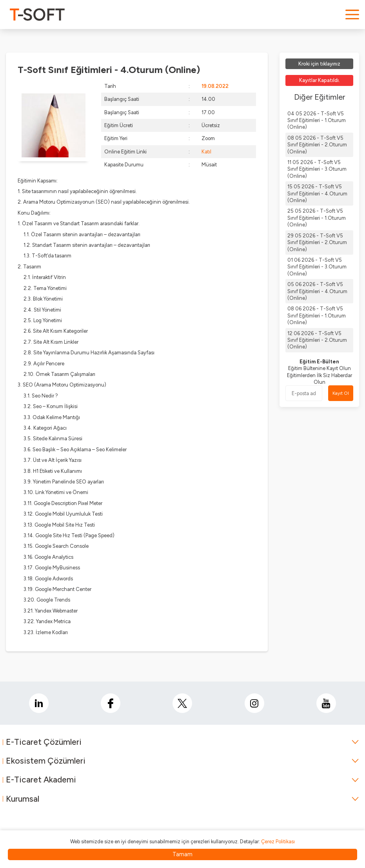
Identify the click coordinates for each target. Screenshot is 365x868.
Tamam (182, 854)
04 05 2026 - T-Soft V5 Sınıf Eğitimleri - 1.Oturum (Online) (317, 120)
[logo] (37, 15)
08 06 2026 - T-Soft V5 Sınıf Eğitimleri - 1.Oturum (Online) (317, 315)
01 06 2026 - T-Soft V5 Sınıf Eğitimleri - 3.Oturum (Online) (317, 267)
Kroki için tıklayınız (319, 64)
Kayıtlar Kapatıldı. (320, 80)
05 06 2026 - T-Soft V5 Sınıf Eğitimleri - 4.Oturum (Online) (317, 291)
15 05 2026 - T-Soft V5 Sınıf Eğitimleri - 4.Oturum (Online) (317, 193)
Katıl (206, 152)
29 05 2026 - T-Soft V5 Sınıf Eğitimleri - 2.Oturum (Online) (317, 243)
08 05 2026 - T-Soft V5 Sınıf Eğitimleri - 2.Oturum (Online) (317, 145)
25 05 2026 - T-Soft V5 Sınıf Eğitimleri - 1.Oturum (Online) (317, 218)
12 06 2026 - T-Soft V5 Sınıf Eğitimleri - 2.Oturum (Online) (317, 340)
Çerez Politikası (278, 842)
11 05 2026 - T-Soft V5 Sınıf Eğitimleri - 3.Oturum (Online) (317, 169)
